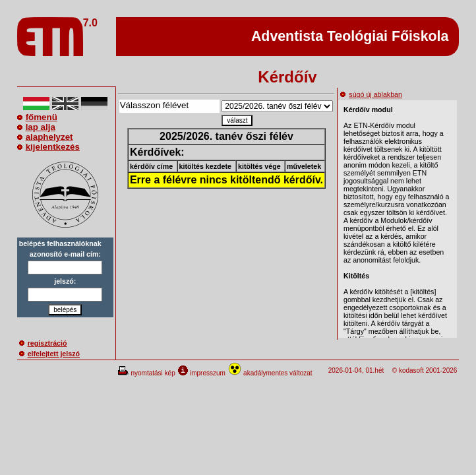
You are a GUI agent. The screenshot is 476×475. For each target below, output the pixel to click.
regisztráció (43, 343)
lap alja (36, 127)
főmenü (37, 117)
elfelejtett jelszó (49, 354)
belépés (65, 310)
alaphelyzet (45, 137)
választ (237, 120)
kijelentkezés (48, 147)
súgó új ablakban (371, 94)
